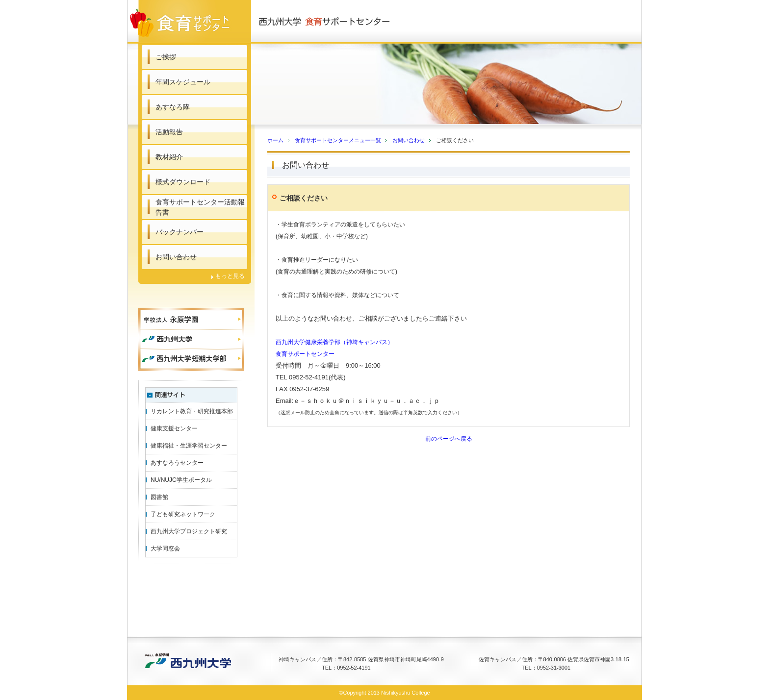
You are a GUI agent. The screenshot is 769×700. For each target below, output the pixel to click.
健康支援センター (174, 428)
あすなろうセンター (177, 463)
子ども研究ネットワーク (183, 514)
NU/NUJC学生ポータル (181, 480)
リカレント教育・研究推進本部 (192, 411)
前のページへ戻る (449, 439)
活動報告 (169, 132)
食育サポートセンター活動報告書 (200, 207)
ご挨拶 (166, 57)
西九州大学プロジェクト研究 (189, 531)
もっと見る (230, 276)
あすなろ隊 (173, 107)
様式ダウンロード (183, 182)
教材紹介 (169, 157)
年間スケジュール (183, 82)
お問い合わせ (176, 257)
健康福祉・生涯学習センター (189, 446)
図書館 (159, 497)
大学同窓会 (165, 549)
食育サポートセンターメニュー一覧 (338, 140)
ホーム (275, 140)
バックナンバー (179, 232)
